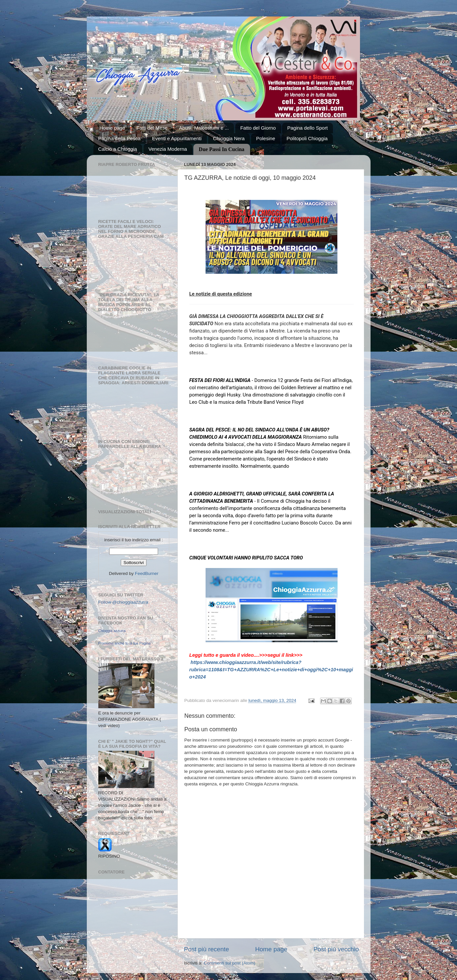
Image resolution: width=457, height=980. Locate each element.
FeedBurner (147, 573)
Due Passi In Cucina (221, 149)
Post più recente (207, 949)
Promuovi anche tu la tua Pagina (125, 643)
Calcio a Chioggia (118, 149)
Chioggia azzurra (112, 631)
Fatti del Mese (152, 128)
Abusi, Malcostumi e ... (204, 128)
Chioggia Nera (229, 138)
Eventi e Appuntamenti (177, 138)
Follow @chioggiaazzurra (123, 602)
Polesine (266, 138)
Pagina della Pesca (119, 138)
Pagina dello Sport (307, 128)
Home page (112, 128)
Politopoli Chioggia (307, 138)
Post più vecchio (336, 949)
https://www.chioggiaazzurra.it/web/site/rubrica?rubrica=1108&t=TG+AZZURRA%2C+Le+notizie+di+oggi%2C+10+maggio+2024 (271, 670)
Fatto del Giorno (258, 128)
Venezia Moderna (168, 149)
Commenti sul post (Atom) (230, 963)
